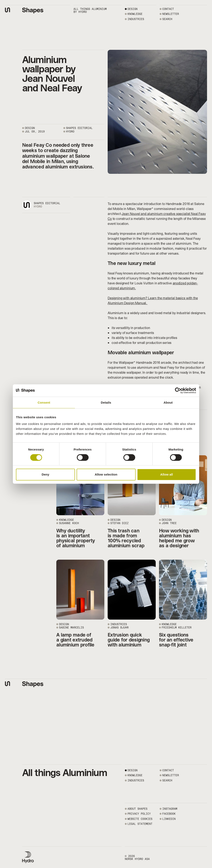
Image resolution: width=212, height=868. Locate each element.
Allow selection (106, 474)
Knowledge (135, 14)
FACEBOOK (169, 814)
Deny (45, 474)
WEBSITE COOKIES (140, 819)
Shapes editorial (47, 203)
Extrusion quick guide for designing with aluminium (129, 640)
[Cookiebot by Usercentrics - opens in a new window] (178, 391)
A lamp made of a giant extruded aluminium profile (75, 640)
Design (132, 9)
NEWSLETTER (171, 14)
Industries (136, 19)
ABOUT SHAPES (137, 809)
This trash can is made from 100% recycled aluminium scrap (126, 538)
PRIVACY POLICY (139, 814)
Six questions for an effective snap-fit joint (176, 640)
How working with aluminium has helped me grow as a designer (179, 538)
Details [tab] (106, 402)
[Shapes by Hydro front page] (33, 11)
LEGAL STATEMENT (140, 824)
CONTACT (168, 9)
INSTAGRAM (170, 809)
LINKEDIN (169, 819)
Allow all (167, 474)
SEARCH (167, 19)
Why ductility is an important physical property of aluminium (76, 538)
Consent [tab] (44, 402)
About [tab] (168, 402)
